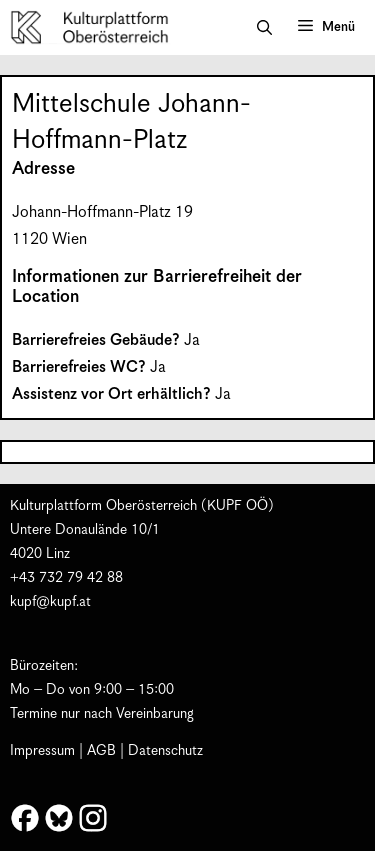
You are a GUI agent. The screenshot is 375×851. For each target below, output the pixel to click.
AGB (101, 751)
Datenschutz (165, 751)
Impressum (42, 751)
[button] (264, 28)
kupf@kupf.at (50, 602)
